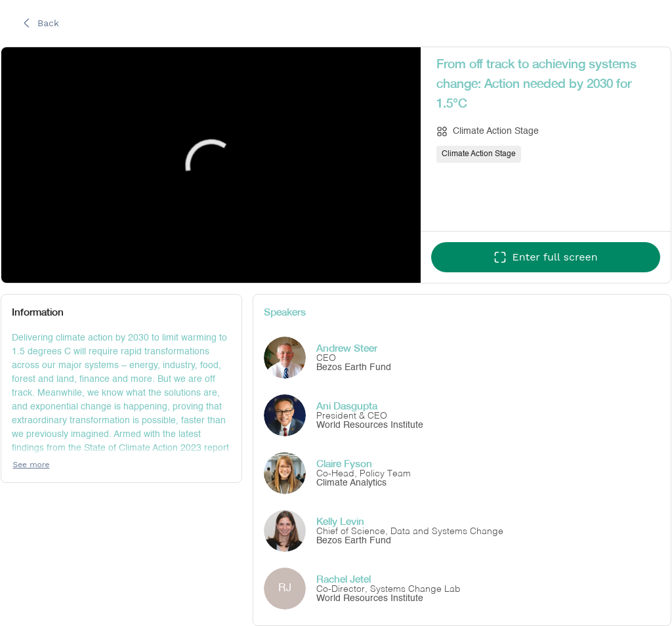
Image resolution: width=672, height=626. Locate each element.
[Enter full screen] (546, 257)
